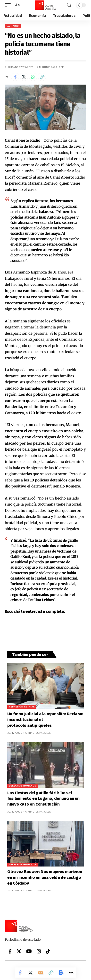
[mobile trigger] (9, 5)
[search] (69, 5)
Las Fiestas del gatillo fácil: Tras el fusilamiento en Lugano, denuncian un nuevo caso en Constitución (43, 799)
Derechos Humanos (23, 786)
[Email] (41, 973)
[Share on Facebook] (15, 77)
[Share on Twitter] (24, 77)
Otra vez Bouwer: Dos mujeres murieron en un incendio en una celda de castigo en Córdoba (45, 877)
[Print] (61, 973)
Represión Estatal (22, 707)
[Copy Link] (42, 77)
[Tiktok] (48, 951)
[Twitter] (19, 951)
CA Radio (13, 26)
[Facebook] (10, 951)
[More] (71, 973)
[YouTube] (29, 951)
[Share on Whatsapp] (33, 77)
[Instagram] (39, 951)
